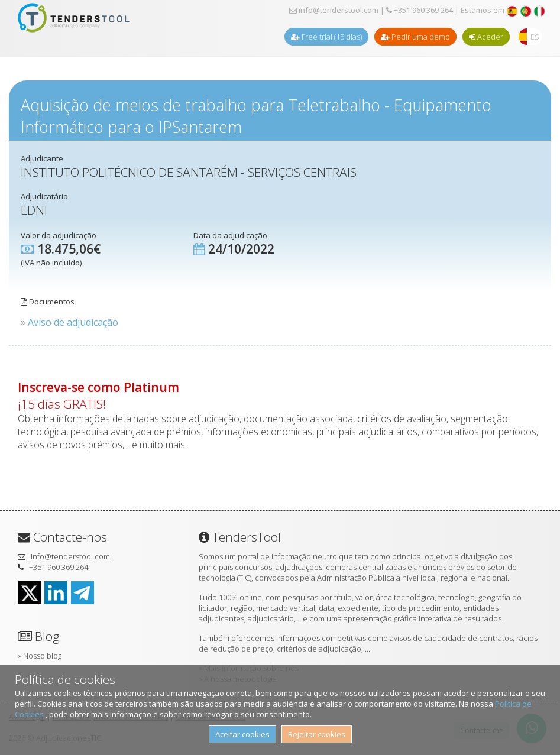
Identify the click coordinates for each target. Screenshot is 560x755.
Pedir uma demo (415, 37)
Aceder (486, 37)
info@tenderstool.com (334, 10)
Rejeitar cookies (317, 734)
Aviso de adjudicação (73, 322)
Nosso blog (42, 656)
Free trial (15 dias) (326, 37)
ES (535, 37)
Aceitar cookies (242, 734)
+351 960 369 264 (420, 10)
